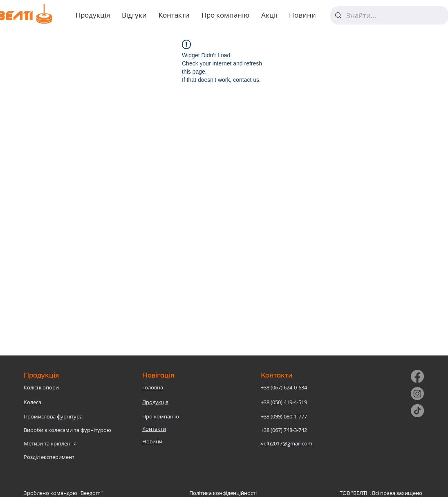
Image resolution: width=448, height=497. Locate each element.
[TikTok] (417, 411)
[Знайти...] (389, 15)
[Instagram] (417, 394)
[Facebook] (417, 376)
